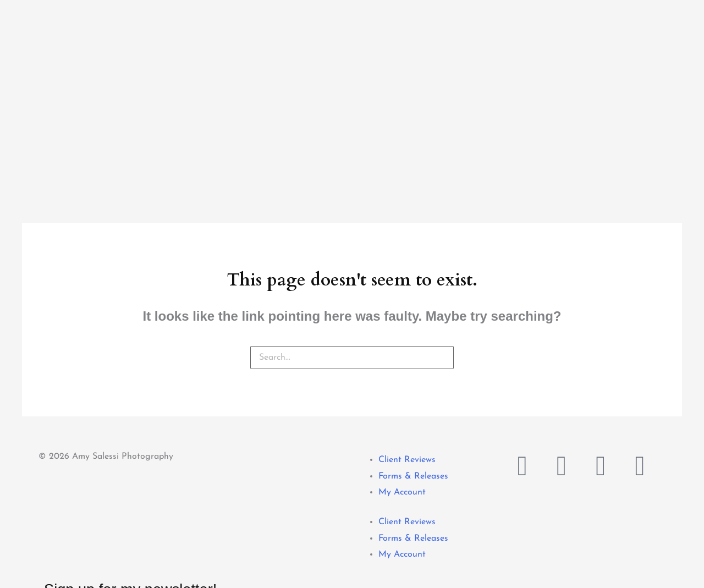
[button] (2, 579)
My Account (402, 371)
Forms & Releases (413, 355)
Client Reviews (407, 339)
